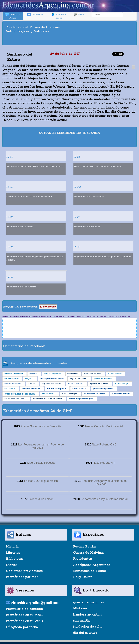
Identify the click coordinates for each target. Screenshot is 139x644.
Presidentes (83, 559)
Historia (12, 547)
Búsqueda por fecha (22, 627)
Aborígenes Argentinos (92, 565)
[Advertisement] (69, 40)
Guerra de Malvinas (89, 553)
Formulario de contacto (24, 609)
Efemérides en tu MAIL (25, 615)
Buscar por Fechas (13, 16)
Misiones (80, 608)
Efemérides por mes (22, 577)
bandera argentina (88, 615)
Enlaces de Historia (58, 16)
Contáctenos (35, 15)
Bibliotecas (15, 559)
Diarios (79, 15)
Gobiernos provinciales (24, 571)
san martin (82, 621)
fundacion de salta (88, 627)
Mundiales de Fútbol (89, 571)
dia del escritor (85, 633)
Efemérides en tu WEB (24, 621)
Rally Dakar (82, 577)
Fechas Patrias (85, 547)
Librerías (13, 553)
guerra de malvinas (89, 602)
